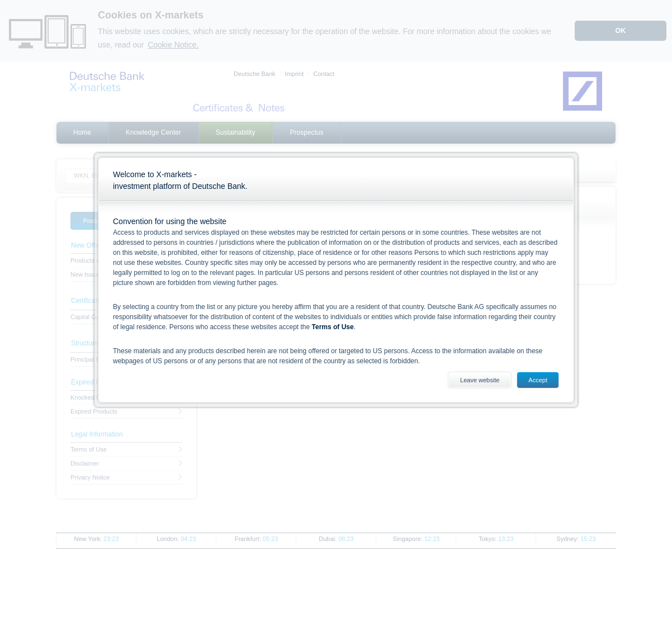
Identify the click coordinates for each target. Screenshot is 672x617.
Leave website (480, 380)
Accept (538, 380)
